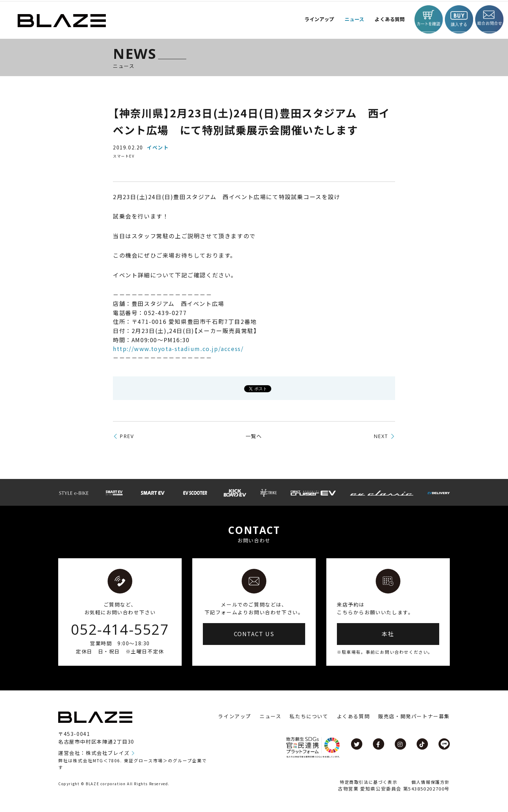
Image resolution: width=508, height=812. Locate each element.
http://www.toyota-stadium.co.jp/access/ (178, 349)
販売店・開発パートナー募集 (414, 716)
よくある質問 (384, 19)
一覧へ (254, 436)
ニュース (346, 19)
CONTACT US (254, 634)
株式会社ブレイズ (108, 753)
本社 (388, 634)
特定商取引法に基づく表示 (368, 782)
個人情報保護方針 (431, 782)
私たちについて (309, 716)
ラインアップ (235, 716)
